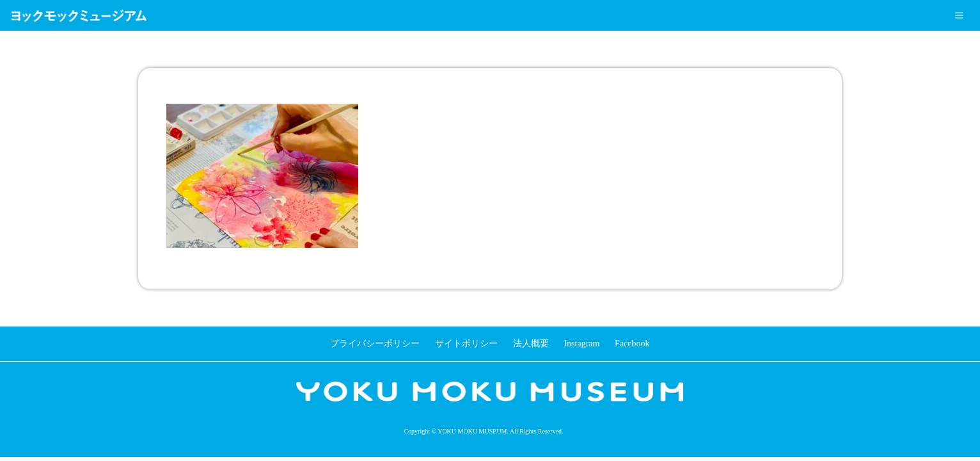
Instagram (581, 344)
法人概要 (531, 344)
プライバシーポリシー (375, 344)
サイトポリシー (466, 344)
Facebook (632, 344)
